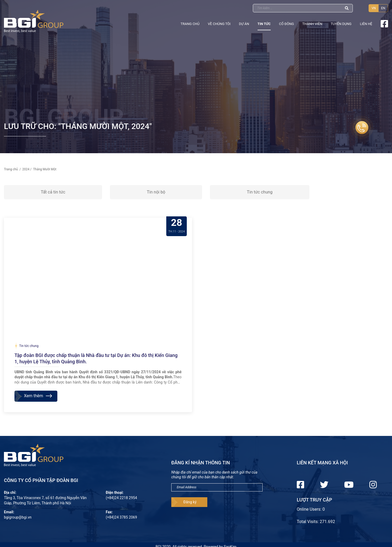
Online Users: (310, 509)
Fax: (109, 512)
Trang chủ (190, 24)
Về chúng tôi (219, 24)
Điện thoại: (115, 493)
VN (374, 8)
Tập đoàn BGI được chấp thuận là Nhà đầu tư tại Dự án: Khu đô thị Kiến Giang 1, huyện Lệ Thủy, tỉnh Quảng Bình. (96, 358)
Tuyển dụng (341, 24)
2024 (26, 169)
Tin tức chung (260, 192)
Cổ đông (287, 24)
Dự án (244, 24)
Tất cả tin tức (53, 192)
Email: (9, 512)
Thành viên (312, 24)
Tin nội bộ (156, 192)
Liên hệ (366, 24)
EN (383, 8)
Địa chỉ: (10, 493)
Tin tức (264, 24)
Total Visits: (308, 522)
